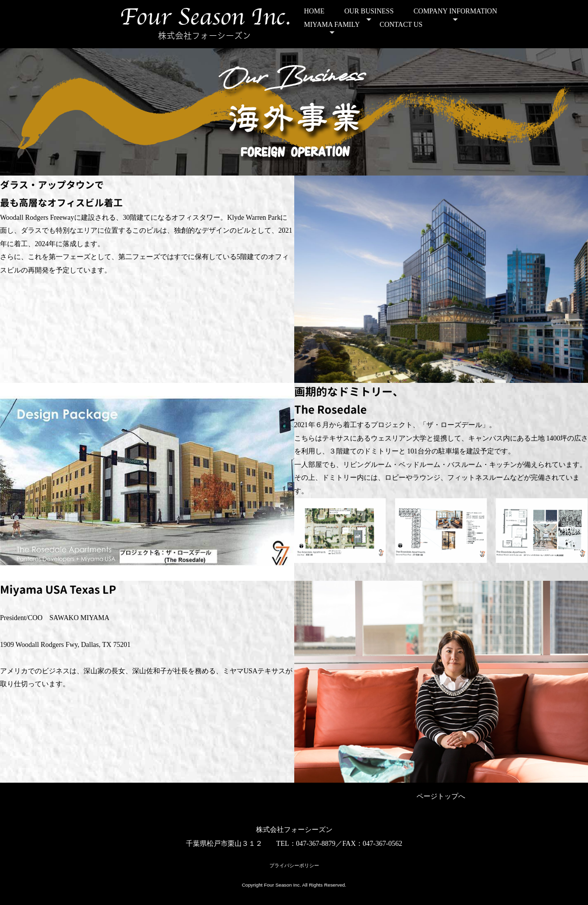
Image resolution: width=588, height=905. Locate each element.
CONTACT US (401, 25)
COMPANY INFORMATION (455, 11)
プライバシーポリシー (294, 865)
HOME (314, 11)
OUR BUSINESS (369, 11)
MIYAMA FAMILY (332, 25)
